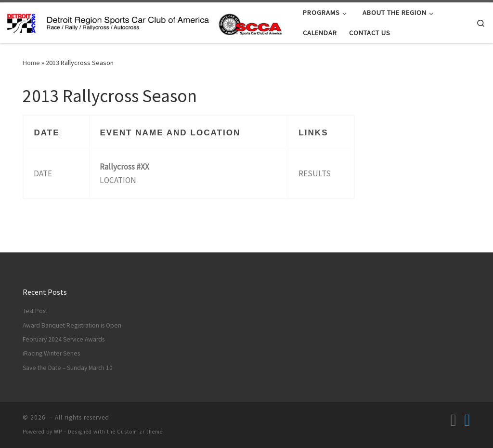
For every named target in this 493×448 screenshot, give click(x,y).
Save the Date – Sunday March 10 (68, 368)
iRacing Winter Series (51, 353)
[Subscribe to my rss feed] (453, 420)
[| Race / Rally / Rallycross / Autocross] (144, 22)
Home (31, 63)
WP (58, 432)
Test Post (35, 311)
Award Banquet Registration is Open (72, 325)
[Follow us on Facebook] (467, 420)
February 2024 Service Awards (64, 339)
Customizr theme (140, 432)
